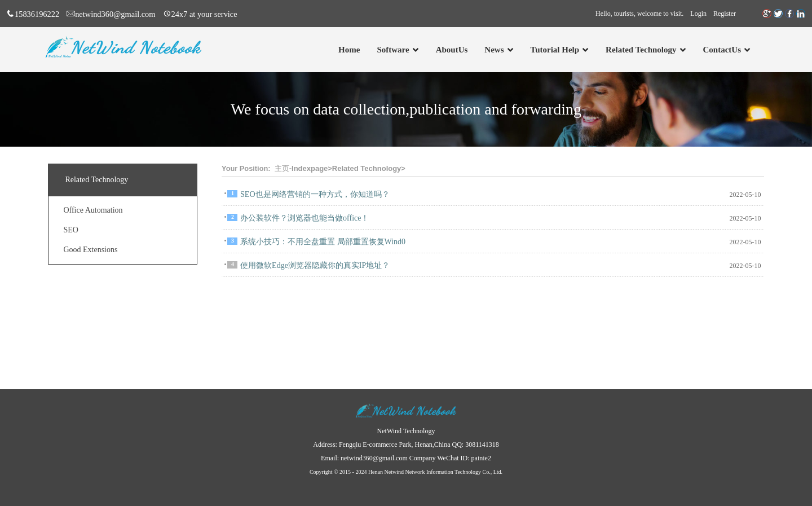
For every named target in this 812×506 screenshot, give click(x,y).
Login (698, 14)
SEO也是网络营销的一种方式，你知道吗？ (315, 194)
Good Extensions (90, 250)
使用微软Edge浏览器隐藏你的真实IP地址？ (315, 265)
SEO (70, 230)
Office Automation (93, 210)
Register (725, 14)
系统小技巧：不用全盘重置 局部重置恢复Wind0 (323, 242)
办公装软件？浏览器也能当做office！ (304, 218)
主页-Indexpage (301, 168)
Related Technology (367, 168)
